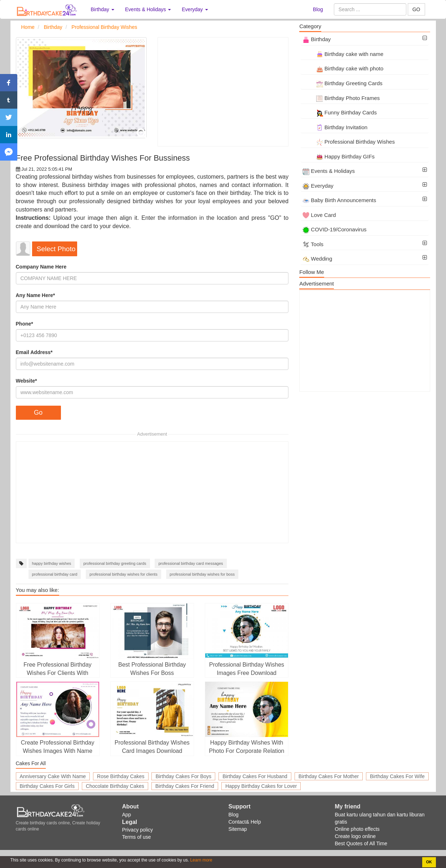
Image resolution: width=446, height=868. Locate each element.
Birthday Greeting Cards (343, 83)
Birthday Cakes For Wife (397, 776)
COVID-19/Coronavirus (334, 229)
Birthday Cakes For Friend (185, 786)
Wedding (317, 259)
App (127, 815)
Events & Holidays (329, 171)
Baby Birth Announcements (339, 200)
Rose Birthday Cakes (121, 776)
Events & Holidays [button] (148, 9)
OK (429, 862)
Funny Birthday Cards (340, 112)
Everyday (318, 186)
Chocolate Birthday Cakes (115, 786)
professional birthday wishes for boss (202, 574)
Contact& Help (245, 822)
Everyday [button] (195, 9)
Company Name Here (41, 267)
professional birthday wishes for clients (123, 574)
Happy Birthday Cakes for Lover (261, 786)
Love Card (319, 215)
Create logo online (356, 836)
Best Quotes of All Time (361, 843)
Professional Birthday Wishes (349, 142)
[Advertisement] (223, 92)
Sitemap (238, 829)
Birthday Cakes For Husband (255, 776)
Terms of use (137, 837)
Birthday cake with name (343, 54)
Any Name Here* (36, 295)
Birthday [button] (103, 9)
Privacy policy (138, 830)
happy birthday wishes (52, 563)
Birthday (317, 39)
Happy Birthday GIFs (339, 156)
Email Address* (34, 352)
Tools (313, 244)
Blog (318, 9)
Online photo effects (357, 829)
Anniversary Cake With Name (53, 776)
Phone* (25, 324)
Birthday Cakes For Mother (329, 776)
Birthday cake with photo (343, 68)
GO (416, 9)
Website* (27, 381)
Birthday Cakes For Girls (47, 786)
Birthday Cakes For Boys (183, 776)
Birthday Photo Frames (341, 98)
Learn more (201, 860)
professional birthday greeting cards (115, 563)
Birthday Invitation (335, 127)
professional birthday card (55, 574)
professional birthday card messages (191, 563)
